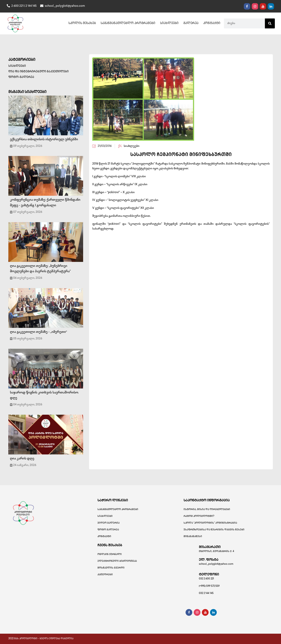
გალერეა (191, 23)
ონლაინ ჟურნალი (110, 554)
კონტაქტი (212, 23)
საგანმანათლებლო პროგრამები (128, 23)
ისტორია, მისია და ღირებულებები (207, 510)
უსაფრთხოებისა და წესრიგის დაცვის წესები (214, 530)
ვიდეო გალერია (108, 523)
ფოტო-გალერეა (21, 77)
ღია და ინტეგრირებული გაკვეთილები (38, 72)
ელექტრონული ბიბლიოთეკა (117, 561)
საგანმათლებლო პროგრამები (118, 510)
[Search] (270, 23)
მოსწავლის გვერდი (111, 568)
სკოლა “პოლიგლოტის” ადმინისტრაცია (210, 523)
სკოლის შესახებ (82, 23)
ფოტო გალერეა (108, 530)
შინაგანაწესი (193, 537)
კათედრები (105, 575)
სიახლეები (169, 23)
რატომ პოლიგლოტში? (199, 516)
